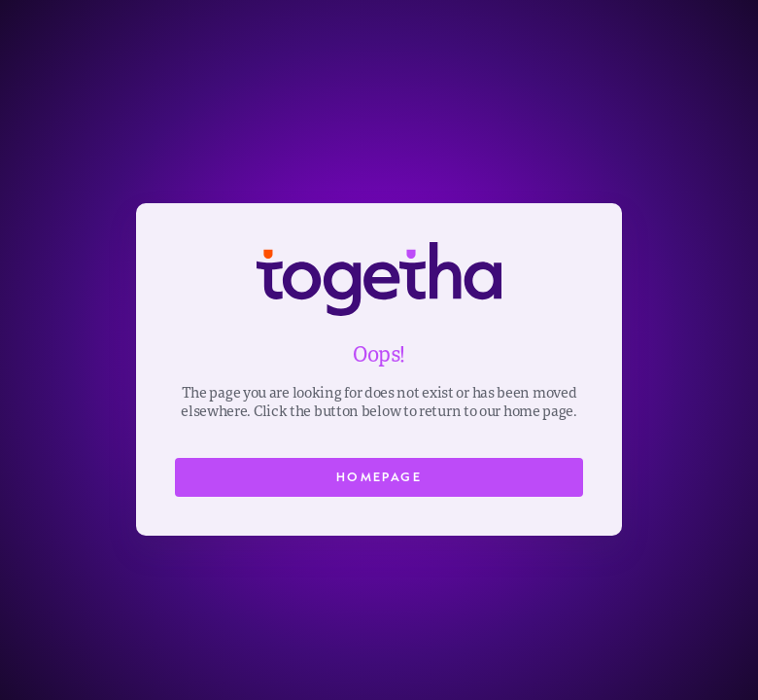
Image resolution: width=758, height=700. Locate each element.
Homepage (379, 476)
